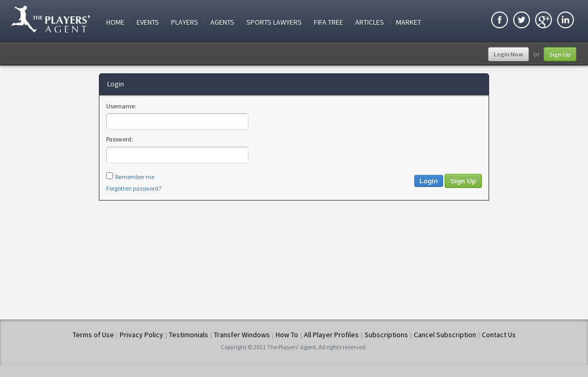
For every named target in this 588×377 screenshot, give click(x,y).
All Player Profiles (331, 335)
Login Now (508, 54)
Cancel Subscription (445, 335)
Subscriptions (386, 335)
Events (148, 22)
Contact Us (499, 335)
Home (115, 22)
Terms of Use (93, 335)
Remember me (135, 177)
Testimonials (189, 335)
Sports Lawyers (274, 22)
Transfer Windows (242, 335)
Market (409, 22)
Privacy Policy (142, 335)
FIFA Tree (329, 22)
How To (287, 335)
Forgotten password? (134, 188)
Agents (222, 22)
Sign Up (560, 54)
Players (185, 22)
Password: (120, 139)
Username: (121, 106)
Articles (370, 22)
